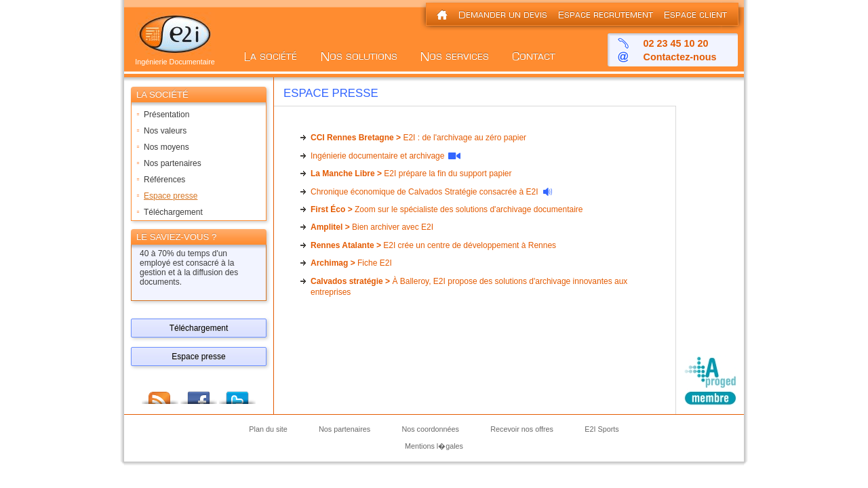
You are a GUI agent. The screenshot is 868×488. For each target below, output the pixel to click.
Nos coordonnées (430, 430)
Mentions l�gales (434, 446)
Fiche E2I (351, 263)
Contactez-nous (680, 57)
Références (164, 180)
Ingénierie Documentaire (175, 58)
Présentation (166, 115)
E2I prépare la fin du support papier (411, 174)
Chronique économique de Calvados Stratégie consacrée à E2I (425, 192)
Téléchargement (173, 212)
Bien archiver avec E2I (372, 227)
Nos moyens (166, 147)
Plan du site (268, 430)
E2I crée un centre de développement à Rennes (433, 245)
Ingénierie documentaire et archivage (377, 156)
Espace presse (171, 196)
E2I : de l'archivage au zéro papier (418, 138)
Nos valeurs (165, 131)
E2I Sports (601, 430)
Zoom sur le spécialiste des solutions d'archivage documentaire (447, 209)
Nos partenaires (173, 163)
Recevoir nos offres (522, 430)
